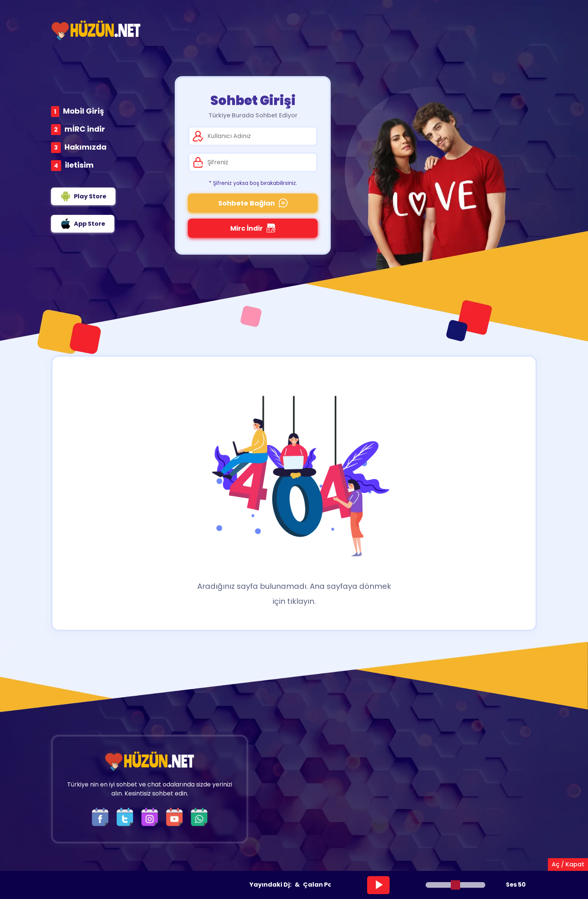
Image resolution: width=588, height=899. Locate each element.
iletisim (79, 165)
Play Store (83, 196)
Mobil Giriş (83, 111)
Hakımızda (85, 147)
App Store (83, 224)
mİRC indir (85, 129)
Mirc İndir (253, 228)
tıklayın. (301, 601)
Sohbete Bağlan (253, 203)
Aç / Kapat (568, 864)
